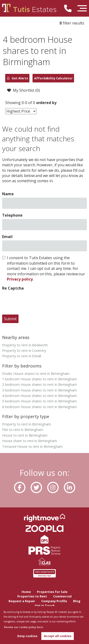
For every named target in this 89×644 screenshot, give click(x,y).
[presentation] (38, 301)
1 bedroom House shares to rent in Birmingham (40, 379)
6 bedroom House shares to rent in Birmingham (40, 407)
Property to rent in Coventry (24, 351)
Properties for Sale (52, 592)
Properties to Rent (32, 596)
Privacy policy (20, 279)
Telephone (12, 215)
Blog (77, 601)
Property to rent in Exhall (22, 356)
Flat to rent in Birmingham (23, 430)
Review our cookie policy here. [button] (24, 627)
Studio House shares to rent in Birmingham (36, 374)
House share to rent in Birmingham (29, 441)
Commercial (62, 596)
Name (8, 194)
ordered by (46, 103)
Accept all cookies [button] (58, 636)
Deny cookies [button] (27, 636)
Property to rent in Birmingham (27, 424)
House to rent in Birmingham (25, 435)
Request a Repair (22, 601)
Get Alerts (17, 78)
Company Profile (54, 601)
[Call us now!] (70, 9)
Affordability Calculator (53, 78)
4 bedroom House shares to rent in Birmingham (40, 396)
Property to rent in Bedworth (25, 345)
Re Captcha (13, 288)
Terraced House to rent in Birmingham (32, 446)
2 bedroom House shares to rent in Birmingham (40, 384)
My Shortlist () (23, 91)
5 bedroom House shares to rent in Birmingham (40, 401)
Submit (10, 319)
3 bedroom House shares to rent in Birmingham (40, 390)
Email (7, 237)
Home (26, 592)
